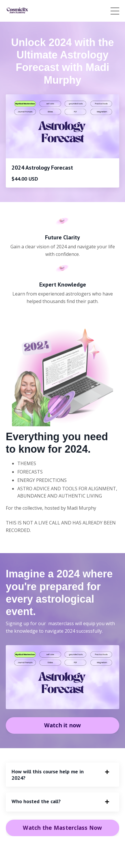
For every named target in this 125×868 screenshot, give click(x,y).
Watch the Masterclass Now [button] (62, 828)
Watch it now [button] (63, 725)
